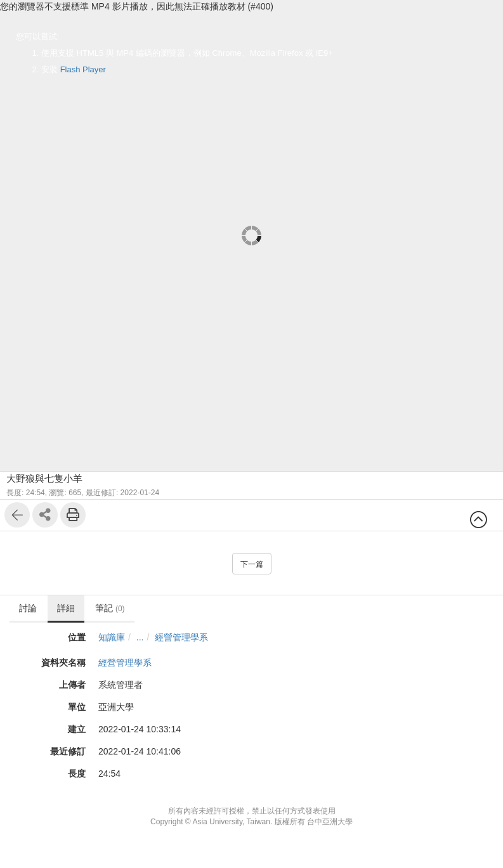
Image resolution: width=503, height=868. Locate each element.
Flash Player (83, 69)
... (140, 637)
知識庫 (112, 637)
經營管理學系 (181, 637)
